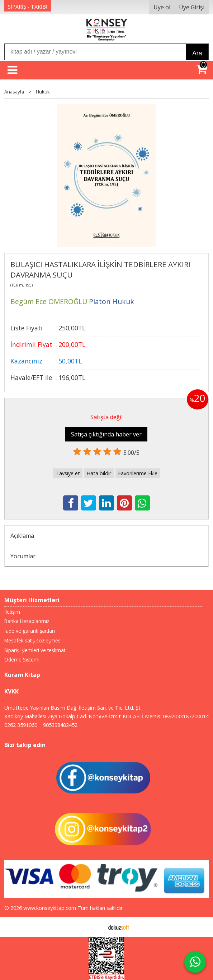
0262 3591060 (21, 725)
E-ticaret (95, 927)
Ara (197, 53)
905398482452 (60, 725)
